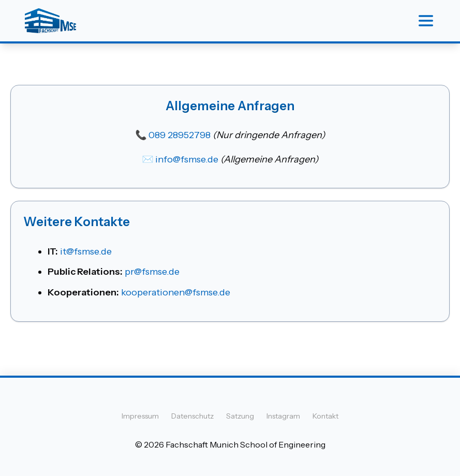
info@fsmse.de (187, 159)
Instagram (283, 416)
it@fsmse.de (86, 251)
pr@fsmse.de (152, 272)
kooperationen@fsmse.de (176, 292)
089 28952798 (180, 135)
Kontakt (325, 416)
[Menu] (426, 21)
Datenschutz (192, 416)
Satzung (240, 416)
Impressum (140, 416)
